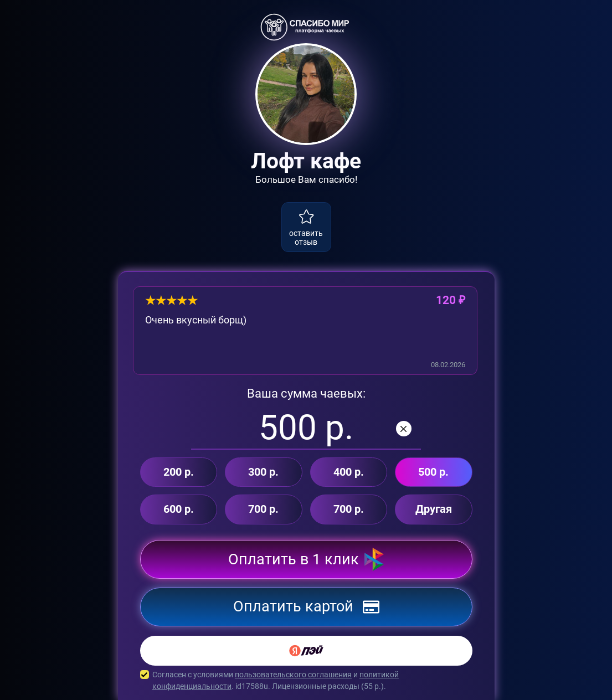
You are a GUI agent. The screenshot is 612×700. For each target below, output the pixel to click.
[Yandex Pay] (306, 651)
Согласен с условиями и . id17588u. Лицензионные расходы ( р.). (306, 681)
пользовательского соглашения (293, 675)
